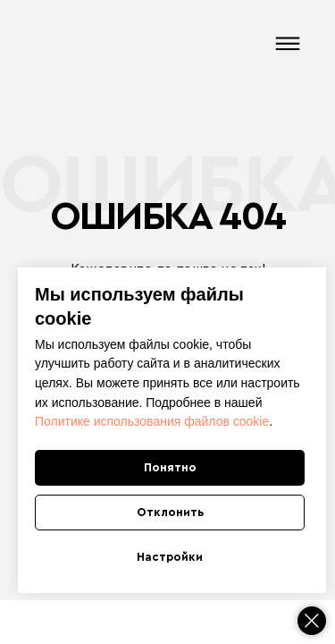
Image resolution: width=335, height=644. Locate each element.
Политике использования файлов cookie (152, 421)
